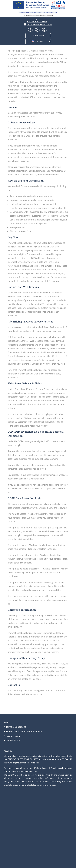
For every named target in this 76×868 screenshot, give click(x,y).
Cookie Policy (13, 740)
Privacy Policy (13, 736)
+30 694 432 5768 (37, 21)
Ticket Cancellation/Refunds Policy (24, 731)
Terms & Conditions (16, 727)
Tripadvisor (38, 35)
